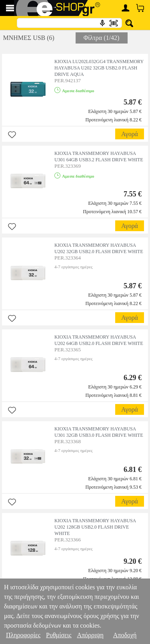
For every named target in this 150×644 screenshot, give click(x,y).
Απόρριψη (90, 635)
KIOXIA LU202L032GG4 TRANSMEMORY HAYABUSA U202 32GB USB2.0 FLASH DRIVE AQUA (99, 68)
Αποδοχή (125, 635)
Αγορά (130, 134)
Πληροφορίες (23, 635)
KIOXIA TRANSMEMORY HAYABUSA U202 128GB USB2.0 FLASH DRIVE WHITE (95, 527)
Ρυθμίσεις (59, 635)
